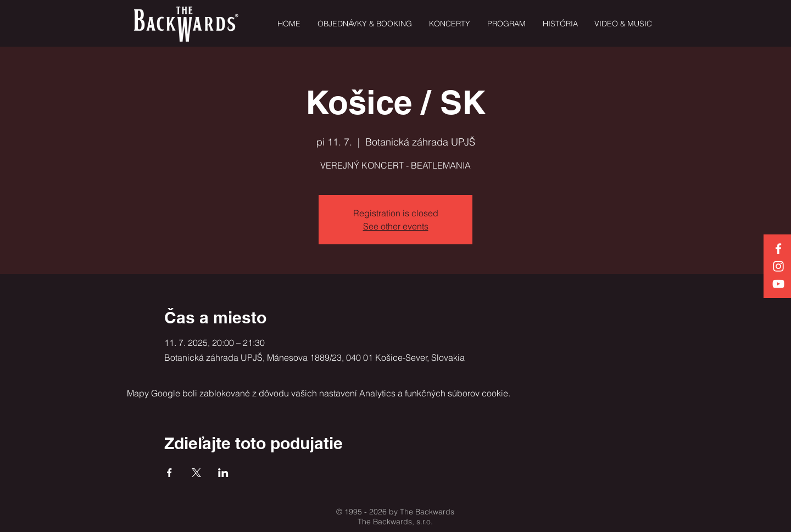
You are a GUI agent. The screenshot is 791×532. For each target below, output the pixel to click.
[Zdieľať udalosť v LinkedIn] (223, 473)
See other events (396, 226)
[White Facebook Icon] (778, 249)
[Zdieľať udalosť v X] (196, 473)
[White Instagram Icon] (778, 266)
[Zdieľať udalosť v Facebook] (169, 473)
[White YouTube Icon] (778, 284)
